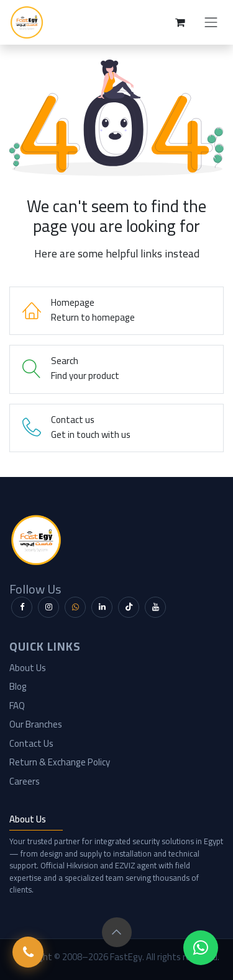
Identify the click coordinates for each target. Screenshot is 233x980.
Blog (18, 686)
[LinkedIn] (102, 607)
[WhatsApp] (75, 607)
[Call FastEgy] (28, 952)
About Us (28, 668)
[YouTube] (155, 607)
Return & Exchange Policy (60, 762)
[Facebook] (22, 607)
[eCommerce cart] (180, 22)
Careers (25, 781)
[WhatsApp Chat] (201, 948)
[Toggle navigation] (211, 22)
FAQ (17, 706)
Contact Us (31, 743)
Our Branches (36, 724)
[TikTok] (129, 607)
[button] (117, 932)
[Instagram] (48, 607)
